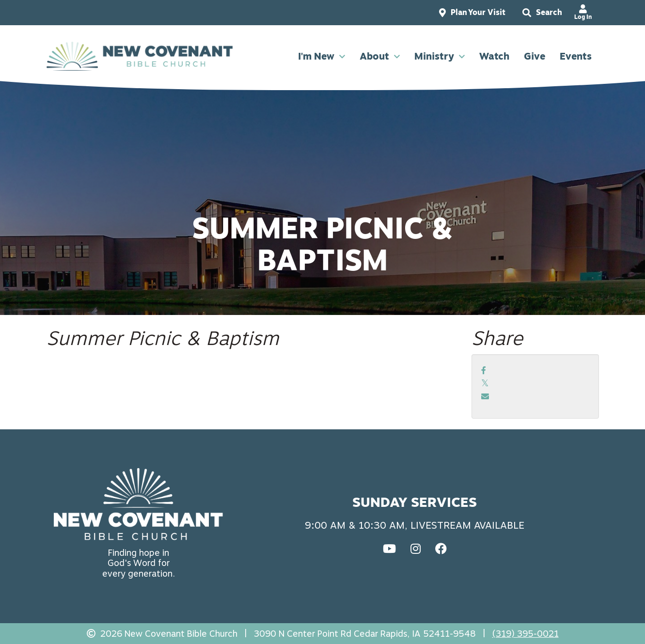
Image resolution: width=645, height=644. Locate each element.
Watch (494, 56)
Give (535, 56)
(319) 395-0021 (526, 634)
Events (576, 56)
